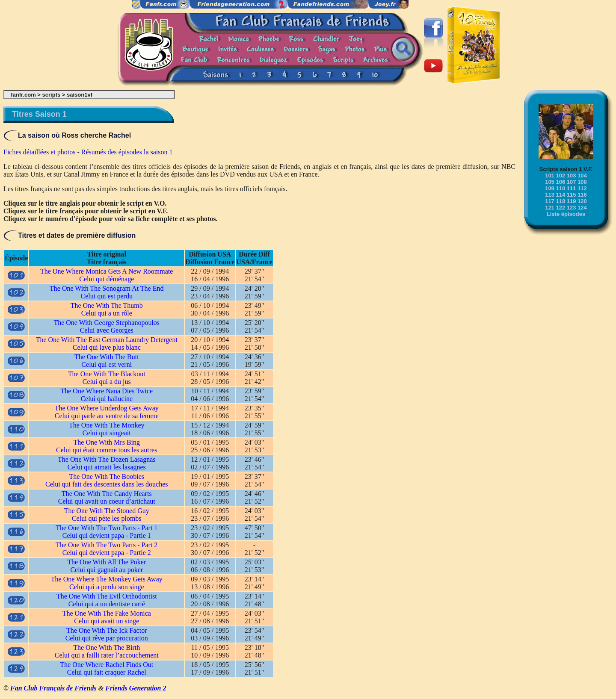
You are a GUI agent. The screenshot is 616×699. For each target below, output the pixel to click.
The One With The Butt (107, 357)
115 (572, 195)
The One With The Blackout (107, 374)
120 (582, 201)
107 (572, 182)
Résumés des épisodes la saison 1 (127, 152)
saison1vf (80, 95)
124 (582, 208)
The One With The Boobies (107, 476)
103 (572, 175)
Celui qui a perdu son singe (107, 587)
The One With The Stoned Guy (107, 511)
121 (550, 208)
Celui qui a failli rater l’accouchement (107, 655)
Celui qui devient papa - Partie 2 (107, 553)
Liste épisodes (566, 214)
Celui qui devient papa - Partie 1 (107, 535)
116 (582, 195)
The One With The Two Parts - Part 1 (107, 528)
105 (550, 182)
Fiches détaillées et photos (39, 152)
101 (550, 175)
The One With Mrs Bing (107, 442)
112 (582, 188)
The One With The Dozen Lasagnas (107, 459)
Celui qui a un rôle (107, 313)
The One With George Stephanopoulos (107, 323)
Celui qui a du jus (107, 382)
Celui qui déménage (107, 279)
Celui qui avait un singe (107, 621)
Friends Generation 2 (136, 688)
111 (572, 188)
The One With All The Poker (107, 562)
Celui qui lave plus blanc (107, 347)
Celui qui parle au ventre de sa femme (107, 416)
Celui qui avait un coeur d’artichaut (107, 501)
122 (560, 208)
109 (550, 188)
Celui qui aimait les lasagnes (107, 467)
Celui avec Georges (107, 330)
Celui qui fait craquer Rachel (107, 672)
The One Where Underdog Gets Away (107, 408)
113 (550, 195)
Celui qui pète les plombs (107, 518)
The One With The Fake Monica (107, 613)
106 (560, 182)
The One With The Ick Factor (107, 630)
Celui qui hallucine (107, 399)
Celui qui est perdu (107, 296)
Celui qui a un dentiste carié (107, 604)
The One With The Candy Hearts (107, 494)
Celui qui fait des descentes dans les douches (107, 484)
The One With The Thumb (107, 305)
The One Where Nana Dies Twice (107, 391)
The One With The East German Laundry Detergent (107, 340)
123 (572, 208)
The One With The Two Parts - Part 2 (107, 545)
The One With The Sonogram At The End (107, 288)
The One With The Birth (107, 647)
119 (572, 201)
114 (560, 195)
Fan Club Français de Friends (53, 688)
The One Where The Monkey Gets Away (107, 579)
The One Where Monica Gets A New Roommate (107, 271)
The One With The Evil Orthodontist (107, 596)
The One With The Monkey (107, 425)
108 (582, 182)
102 (560, 175)
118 (560, 201)
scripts (52, 95)
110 (560, 188)
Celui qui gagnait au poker (107, 570)
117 (550, 201)
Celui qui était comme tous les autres (107, 450)
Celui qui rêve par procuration (107, 638)
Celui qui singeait (107, 433)
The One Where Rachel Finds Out (107, 665)
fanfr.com (23, 95)
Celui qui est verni (107, 364)
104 (582, 175)
